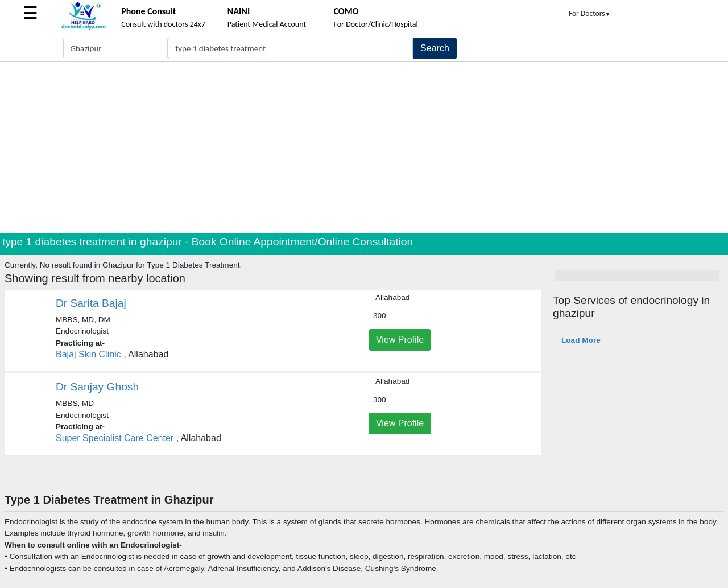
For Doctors (590, 13)
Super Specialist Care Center (115, 438)
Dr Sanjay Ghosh (97, 387)
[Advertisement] (364, 147)
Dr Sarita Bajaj (91, 303)
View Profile (400, 340)
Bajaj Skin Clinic (88, 354)
